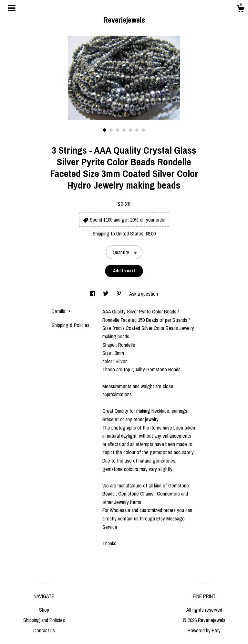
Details (61, 311)
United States (130, 234)
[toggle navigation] (12, 8)
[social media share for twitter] (106, 294)
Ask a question (144, 294)
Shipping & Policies (71, 325)
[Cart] (241, 10)
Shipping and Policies (44, 620)
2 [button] (111, 130)
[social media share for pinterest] (119, 294)
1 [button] (105, 130)
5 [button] (130, 130)
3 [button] (118, 130)
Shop (44, 610)
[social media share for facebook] (93, 294)
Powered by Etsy (204, 630)
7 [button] (143, 130)
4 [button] (124, 130)
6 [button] (137, 130)
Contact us (44, 630)
